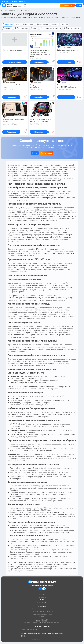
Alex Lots (64, 82)
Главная (5, 1)
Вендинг (55, 24)
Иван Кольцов (11, 82)
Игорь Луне (37, 82)
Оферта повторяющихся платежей (42, 612)
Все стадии (7, 28)
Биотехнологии (42, 24)
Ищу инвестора (12, 11)
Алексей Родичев (39, 117)
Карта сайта (42, 597)
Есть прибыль (21, 28)
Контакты (42, 617)
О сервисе (14, 1)
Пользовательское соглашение (42, 609)
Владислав (37, 47)
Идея (34, 28)
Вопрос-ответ (42, 602)
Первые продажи (72, 28)
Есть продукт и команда (51, 28)
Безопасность (28, 24)
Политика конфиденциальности (42, 614)
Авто (17, 24)
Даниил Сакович (66, 47)
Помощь (22, 1)
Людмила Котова (12, 117)
